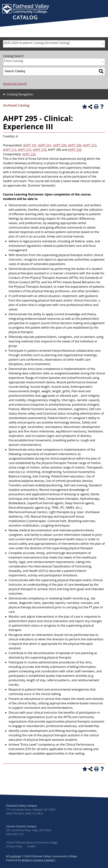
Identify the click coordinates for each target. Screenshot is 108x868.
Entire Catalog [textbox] (13, 61)
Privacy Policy (14, 846)
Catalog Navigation (20, 94)
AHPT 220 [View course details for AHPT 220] (75, 150)
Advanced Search (15, 84)
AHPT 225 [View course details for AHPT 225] (29, 154)
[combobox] (54, 44)
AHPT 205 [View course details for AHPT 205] (60, 145)
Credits (31, 846)
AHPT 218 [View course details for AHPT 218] (40, 150)
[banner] (25, 12)
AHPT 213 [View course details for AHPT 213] (10, 150)
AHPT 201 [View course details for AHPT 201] (45, 145)
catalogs (15, 856)
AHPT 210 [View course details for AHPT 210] (90, 145)
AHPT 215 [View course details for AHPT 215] (25, 150)
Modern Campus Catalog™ (39, 860)
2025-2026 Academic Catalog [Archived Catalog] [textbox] (37, 43)
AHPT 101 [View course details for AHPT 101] (30, 145)
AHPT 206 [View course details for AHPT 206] (75, 145)
